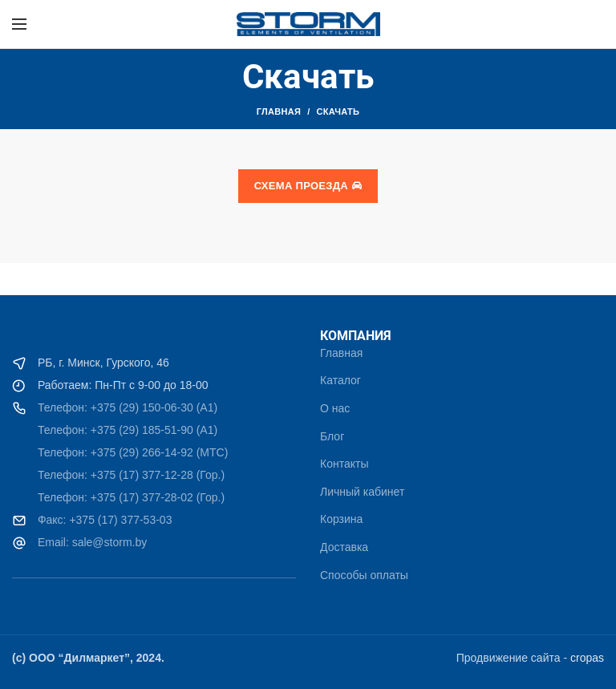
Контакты (344, 464)
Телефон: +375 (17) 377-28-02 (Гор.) (131, 497)
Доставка (344, 547)
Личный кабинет (362, 492)
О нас (335, 408)
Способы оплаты (364, 575)
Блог (332, 436)
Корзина (341, 519)
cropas (587, 658)
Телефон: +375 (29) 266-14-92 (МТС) (133, 452)
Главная (279, 111)
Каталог (340, 380)
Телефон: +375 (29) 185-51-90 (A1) (128, 430)
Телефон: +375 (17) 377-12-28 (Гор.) (131, 475)
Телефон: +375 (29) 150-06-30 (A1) (128, 407)
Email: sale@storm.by (91, 542)
